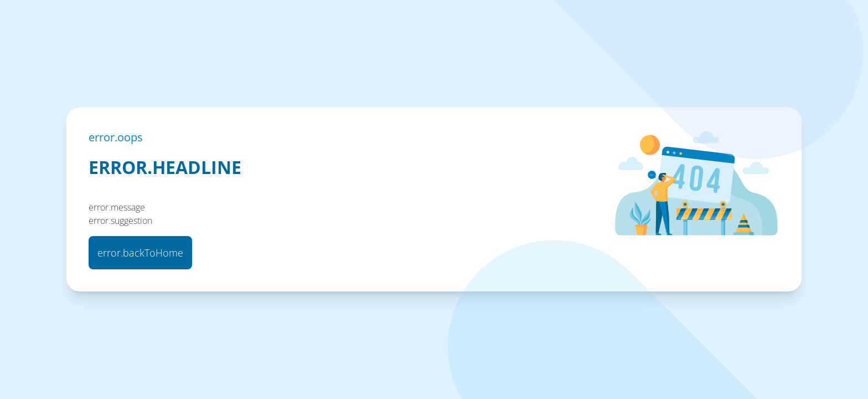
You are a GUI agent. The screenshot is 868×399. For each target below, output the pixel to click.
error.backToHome (140, 253)
